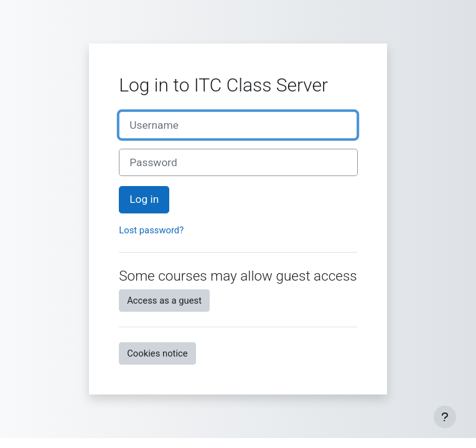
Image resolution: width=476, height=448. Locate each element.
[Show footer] (445, 417)
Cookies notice (157, 353)
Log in (144, 199)
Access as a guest (164, 301)
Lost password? (151, 230)
